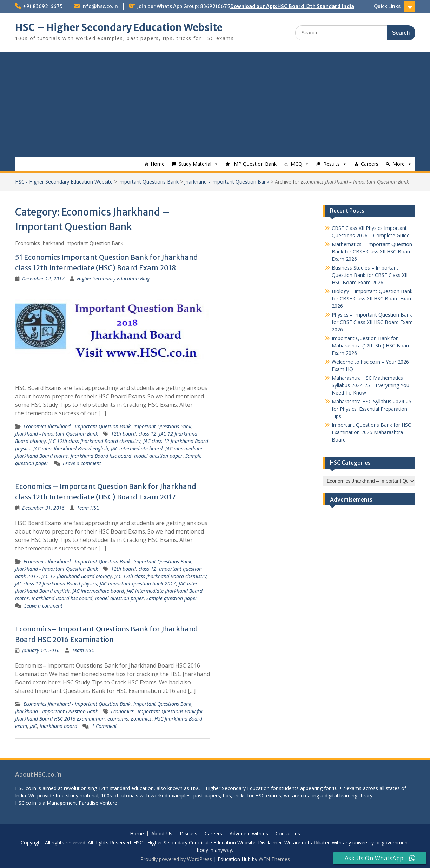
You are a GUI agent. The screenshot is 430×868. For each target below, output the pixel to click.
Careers (370, 164)
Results (332, 164)
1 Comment (104, 726)
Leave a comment (82, 463)
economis (118, 719)
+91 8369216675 (43, 6)
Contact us (288, 834)
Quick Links (387, 6)
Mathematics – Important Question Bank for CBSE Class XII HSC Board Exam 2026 (372, 251)
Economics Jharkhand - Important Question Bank (77, 426)
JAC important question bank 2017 (138, 584)
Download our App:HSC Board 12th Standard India (292, 6)
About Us (162, 834)
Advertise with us (249, 834)
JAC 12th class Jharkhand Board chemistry (94, 441)
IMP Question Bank (254, 164)
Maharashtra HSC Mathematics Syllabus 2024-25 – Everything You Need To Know (371, 385)
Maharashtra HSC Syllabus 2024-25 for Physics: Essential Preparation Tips (372, 409)
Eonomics (141, 719)
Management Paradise (72, 803)
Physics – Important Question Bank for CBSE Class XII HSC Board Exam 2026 (372, 322)
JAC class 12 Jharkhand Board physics (56, 584)
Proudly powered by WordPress (176, 859)
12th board (123, 434)
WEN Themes (274, 859)
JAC (33, 726)
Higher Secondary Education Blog (113, 279)
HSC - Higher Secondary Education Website (64, 182)
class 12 (147, 434)
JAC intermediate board (137, 448)
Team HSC (88, 508)
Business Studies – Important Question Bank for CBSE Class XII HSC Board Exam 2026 (370, 275)
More (399, 164)
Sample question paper (172, 598)
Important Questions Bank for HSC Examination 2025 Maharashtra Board (371, 432)
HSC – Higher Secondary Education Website (119, 27)
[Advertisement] (215, 104)
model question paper (158, 456)
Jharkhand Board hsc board (101, 456)
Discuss (188, 834)
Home (158, 164)
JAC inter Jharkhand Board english (71, 448)
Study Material (195, 164)
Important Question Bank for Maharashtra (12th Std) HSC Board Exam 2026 (371, 346)
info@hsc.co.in (100, 6)
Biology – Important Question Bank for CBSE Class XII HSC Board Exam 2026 (372, 299)
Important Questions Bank (148, 182)
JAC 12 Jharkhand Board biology (77, 576)
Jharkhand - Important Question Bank (227, 182)
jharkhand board (58, 726)
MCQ (296, 164)
